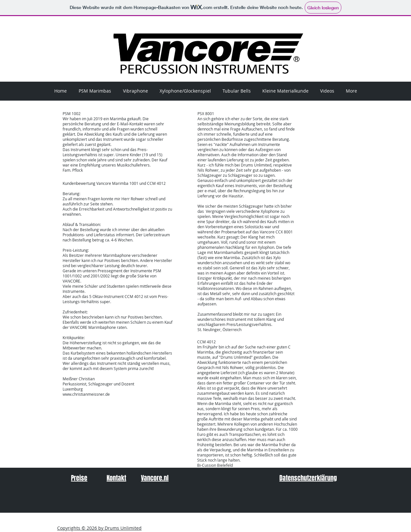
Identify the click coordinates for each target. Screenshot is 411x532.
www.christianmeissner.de (86, 394)
